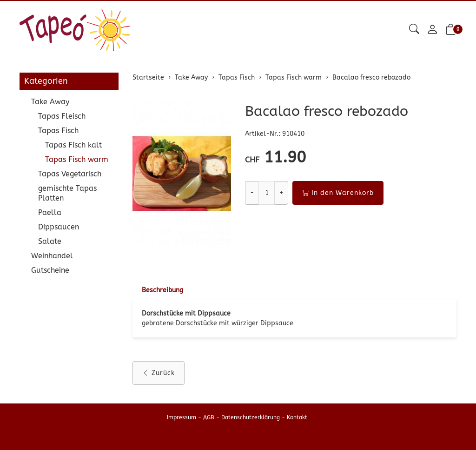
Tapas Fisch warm (77, 159)
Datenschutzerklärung (251, 417)
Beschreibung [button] (162, 290)
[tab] (158, 290)
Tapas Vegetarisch (70, 174)
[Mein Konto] (432, 30)
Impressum (182, 417)
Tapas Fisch (58, 131)
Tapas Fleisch (62, 116)
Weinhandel (52, 256)
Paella (50, 212)
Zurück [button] (159, 373)
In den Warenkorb (338, 193)
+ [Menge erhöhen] (281, 193)
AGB (209, 417)
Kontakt (297, 417)
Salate (50, 241)
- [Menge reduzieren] (252, 193)
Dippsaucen (59, 227)
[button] (414, 30)
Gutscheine (50, 270)
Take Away (50, 102)
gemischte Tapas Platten (67, 193)
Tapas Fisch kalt (73, 145)
